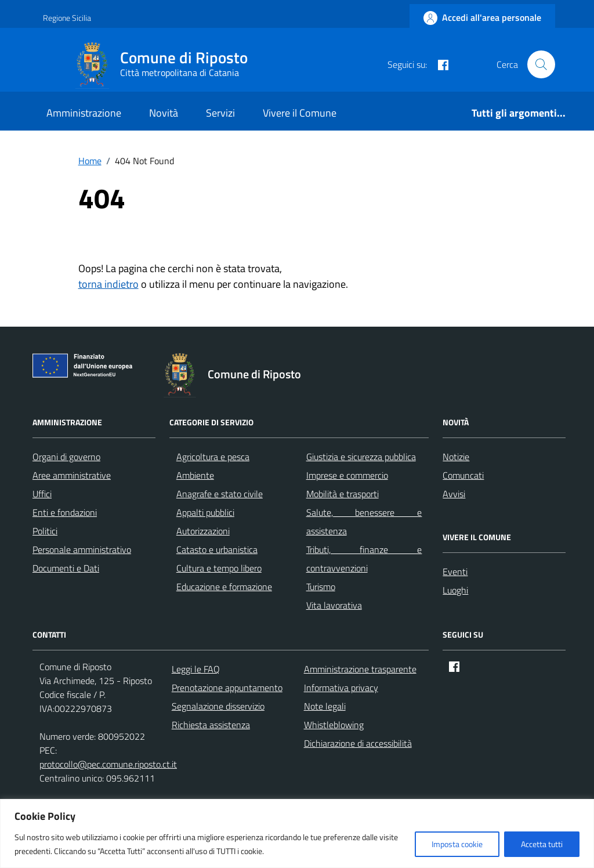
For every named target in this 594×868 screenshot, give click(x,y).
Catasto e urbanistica (217, 549)
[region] (297, 833)
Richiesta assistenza (211, 725)
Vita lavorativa (334, 605)
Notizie (456, 457)
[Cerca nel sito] (541, 64)
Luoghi (455, 590)
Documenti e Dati (66, 568)
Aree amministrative (72, 475)
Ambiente (195, 475)
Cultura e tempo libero (219, 568)
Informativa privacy (341, 688)
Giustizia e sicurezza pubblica (361, 457)
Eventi (455, 572)
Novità (164, 113)
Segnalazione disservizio (218, 706)
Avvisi (454, 494)
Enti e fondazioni (65, 512)
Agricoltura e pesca (213, 457)
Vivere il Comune (300, 113)
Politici (45, 531)
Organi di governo (66, 457)
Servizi (220, 113)
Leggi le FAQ (196, 669)
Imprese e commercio (347, 475)
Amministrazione (84, 113)
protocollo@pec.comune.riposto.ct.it (108, 764)
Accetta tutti (542, 844)
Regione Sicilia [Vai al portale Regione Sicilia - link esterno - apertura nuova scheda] (67, 18)
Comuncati (463, 475)
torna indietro (108, 284)
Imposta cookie (457, 844)
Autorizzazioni (203, 531)
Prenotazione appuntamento (227, 688)
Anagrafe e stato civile (220, 494)
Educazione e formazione (224, 587)
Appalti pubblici (205, 512)
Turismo (321, 587)
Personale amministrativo (82, 549)
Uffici (42, 494)
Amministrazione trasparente (360, 669)
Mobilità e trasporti (343, 494)
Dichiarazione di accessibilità (358, 743)
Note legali (325, 706)
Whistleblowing (334, 725)
